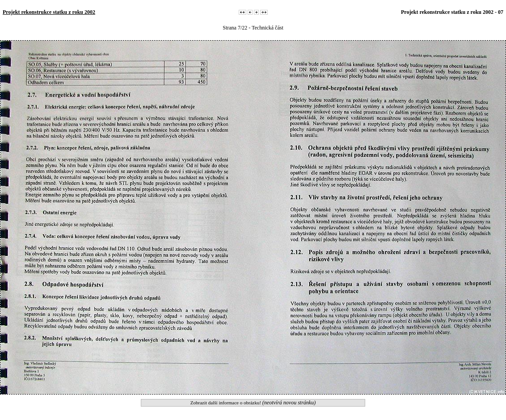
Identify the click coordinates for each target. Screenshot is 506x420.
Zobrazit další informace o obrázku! (253, 403)
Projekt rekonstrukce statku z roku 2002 (49, 12)
